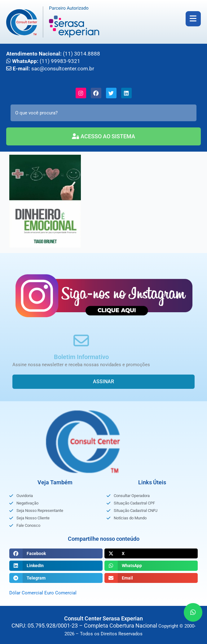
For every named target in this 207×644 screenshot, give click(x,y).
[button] (56, 553)
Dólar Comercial (26, 593)
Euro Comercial (60, 593)
